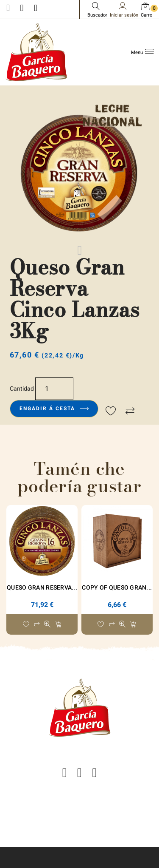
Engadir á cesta (54, 408)
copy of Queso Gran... (117, 588)
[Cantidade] (54, 389)
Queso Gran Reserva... (42, 588)
